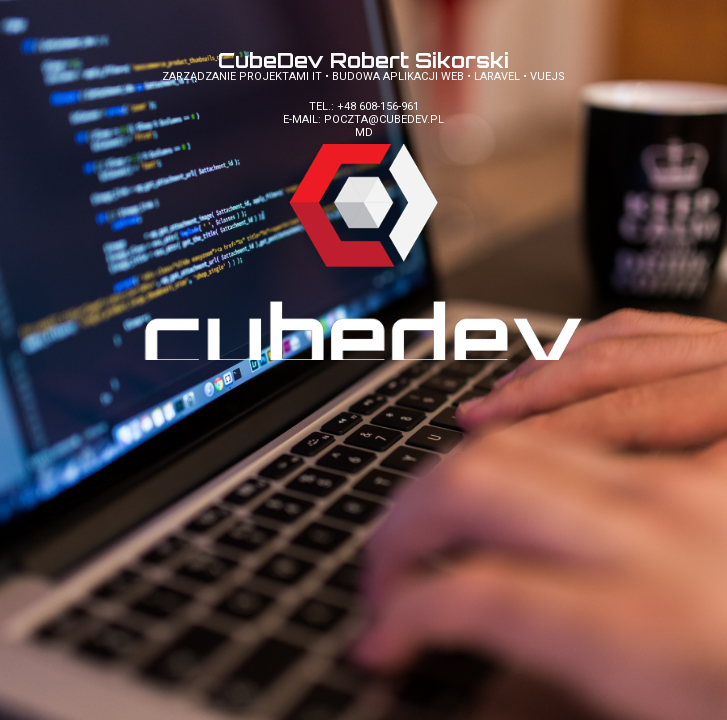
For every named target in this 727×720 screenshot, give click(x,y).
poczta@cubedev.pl (384, 119)
